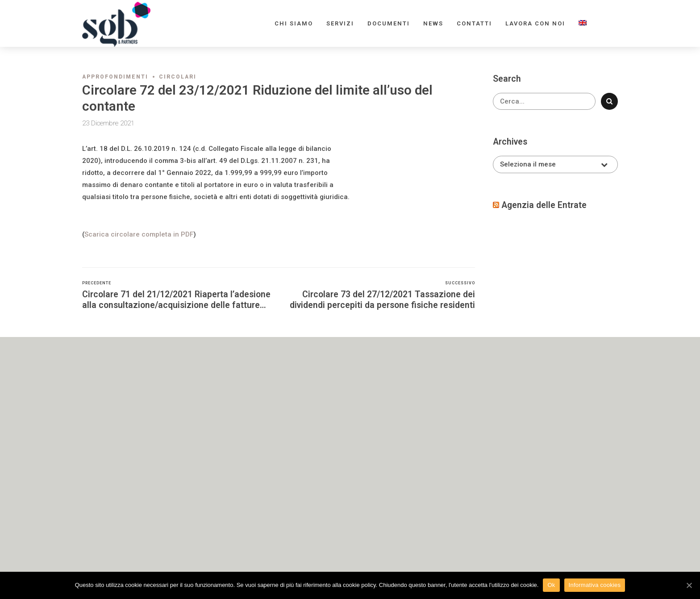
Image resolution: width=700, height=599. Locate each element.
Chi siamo (294, 23)
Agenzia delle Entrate (544, 205)
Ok (551, 585)
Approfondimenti (115, 77)
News (433, 23)
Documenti (389, 23)
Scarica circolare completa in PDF (139, 234)
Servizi (340, 23)
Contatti (474, 23)
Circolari (178, 77)
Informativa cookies (595, 585)
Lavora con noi (535, 23)
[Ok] (689, 585)
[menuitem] (583, 23)
